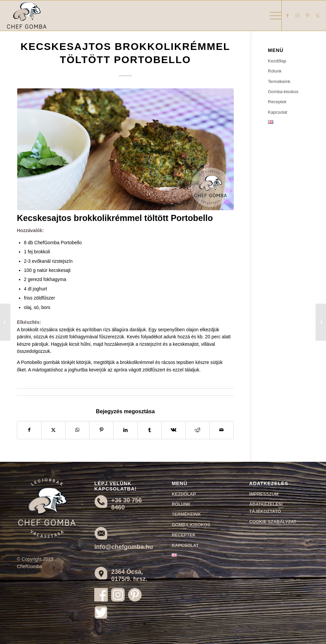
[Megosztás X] (53, 430)
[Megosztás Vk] (174, 430)
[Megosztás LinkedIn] (125, 430)
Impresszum (264, 494)
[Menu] (272, 16)
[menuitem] (272, 16)
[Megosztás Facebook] (29, 430)
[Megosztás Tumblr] (150, 430)
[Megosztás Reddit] (198, 430)
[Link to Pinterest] (307, 16)
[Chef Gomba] (27, 16)
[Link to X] (318, 16)
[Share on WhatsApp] (77, 430)
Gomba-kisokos (283, 92)
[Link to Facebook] (287, 16)
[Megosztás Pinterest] (101, 430)
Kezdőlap (277, 61)
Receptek (277, 102)
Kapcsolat (278, 112)
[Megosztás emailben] (222, 430)
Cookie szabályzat (273, 522)
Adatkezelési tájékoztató (266, 508)
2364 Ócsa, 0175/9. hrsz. (129, 575)
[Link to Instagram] (297, 16)
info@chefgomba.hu (124, 547)
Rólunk (275, 71)
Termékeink (279, 81)
